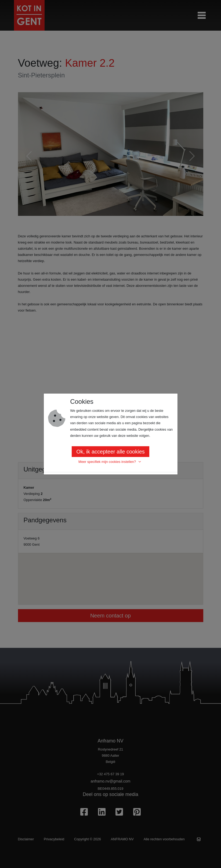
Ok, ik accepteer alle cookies (110, 452)
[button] (110, 462)
